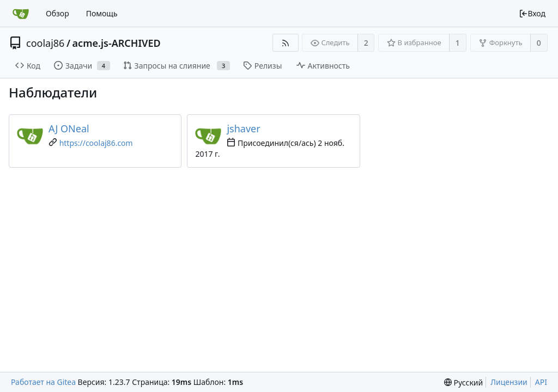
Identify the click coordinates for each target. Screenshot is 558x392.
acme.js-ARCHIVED (117, 43)
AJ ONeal (69, 128)
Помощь (102, 13)
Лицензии (509, 382)
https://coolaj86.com (96, 143)
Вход (532, 13)
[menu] (463, 382)
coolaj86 (45, 43)
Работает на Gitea (43, 382)
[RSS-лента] (285, 43)
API (541, 382)
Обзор (57, 13)
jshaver (243, 128)
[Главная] (21, 14)
